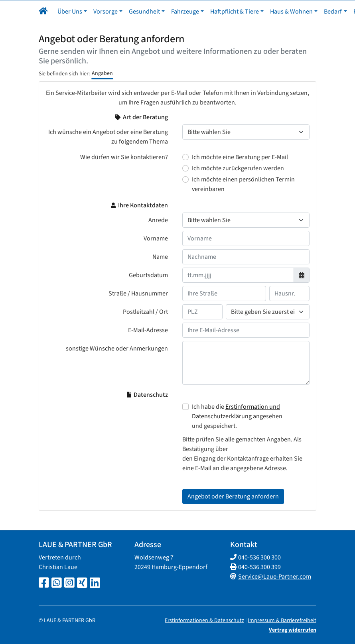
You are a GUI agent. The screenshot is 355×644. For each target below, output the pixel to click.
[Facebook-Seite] (44, 583)
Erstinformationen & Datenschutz (204, 620)
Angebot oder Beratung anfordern (233, 496)
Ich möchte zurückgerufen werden (238, 168)
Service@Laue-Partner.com (275, 577)
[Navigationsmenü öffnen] (45, 12)
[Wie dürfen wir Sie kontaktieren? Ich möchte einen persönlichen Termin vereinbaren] (185, 179)
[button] (62, 12)
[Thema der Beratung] (246, 132)
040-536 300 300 (259, 557)
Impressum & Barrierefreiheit (282, 620)
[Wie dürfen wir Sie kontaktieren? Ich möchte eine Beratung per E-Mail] (185, 157)
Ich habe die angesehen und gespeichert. (237, 416)
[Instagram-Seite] (69, 583)
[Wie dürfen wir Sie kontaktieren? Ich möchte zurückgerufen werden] (185, 168)
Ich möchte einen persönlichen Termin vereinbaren (243, 184)
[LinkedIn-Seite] (95, 583)
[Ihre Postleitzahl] (202, 312)
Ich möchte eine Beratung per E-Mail (240, 157)
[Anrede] (246, 220)
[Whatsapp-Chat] (57, 583)
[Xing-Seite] (82, 583)
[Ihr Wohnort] (268, 312)
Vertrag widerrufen (293, 630)
